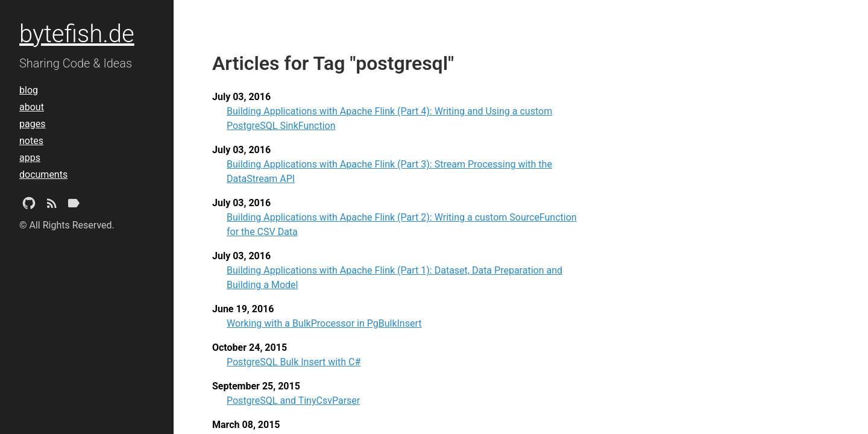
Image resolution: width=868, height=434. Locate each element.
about (32, 107)
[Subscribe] (52, 206)
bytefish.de (77, 34)
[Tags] (74, 206)
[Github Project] (29, 206)
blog (29, 90)
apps (30, 158)
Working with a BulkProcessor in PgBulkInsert (324, 323)
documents (43, 175)
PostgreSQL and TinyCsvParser (293, 401)
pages (32, 124)
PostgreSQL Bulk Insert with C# (294, 362)
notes (31, 141)
